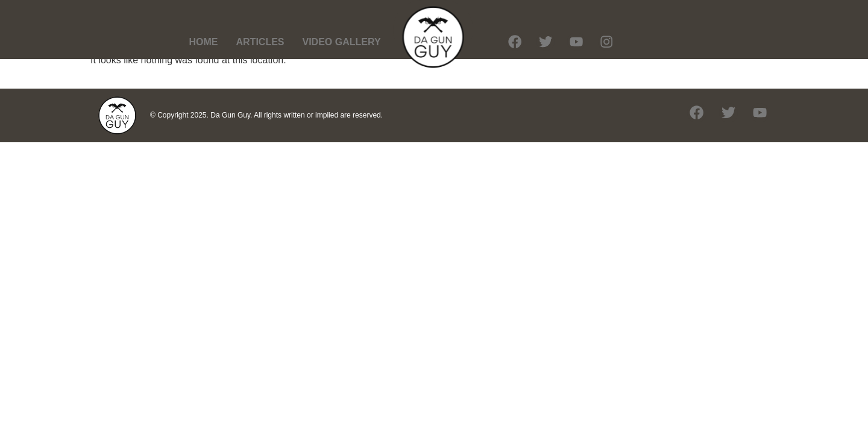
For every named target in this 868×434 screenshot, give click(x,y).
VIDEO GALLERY (342, 42)
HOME (204, 42)
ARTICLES (260, 42)
